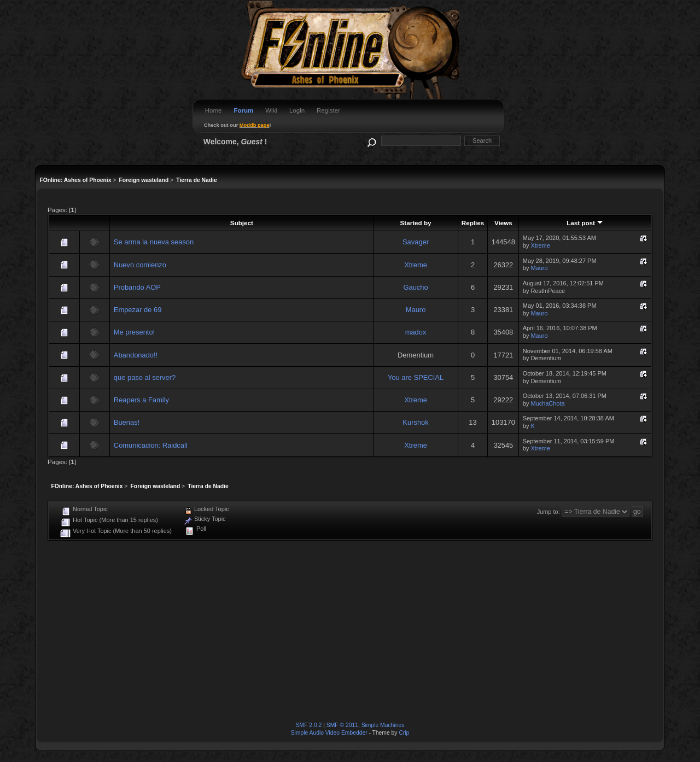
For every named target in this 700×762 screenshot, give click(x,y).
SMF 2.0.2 (309, 725)
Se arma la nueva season (154, 242)
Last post (585, 223)
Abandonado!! (136, 355)
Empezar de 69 (138, 310)
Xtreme (540, 245)
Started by (416, 223)
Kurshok (415, 422)
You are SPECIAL (416, 377)
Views (503, 223)
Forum (243, 110)
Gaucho (415, 287)
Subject (242, 223)
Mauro (539, 268)
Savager (416, 242)
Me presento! (134, 332)
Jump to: (549, 512)
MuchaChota (547, 403)
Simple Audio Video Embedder (329, 733)
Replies (473, 223)
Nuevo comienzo (140, 265)
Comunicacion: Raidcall (151, 445)
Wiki (271, 110)
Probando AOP (137, 287)
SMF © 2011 (342, 725)
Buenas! (127, 422)
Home (214, 110)
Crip (404, 733)
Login (297, 110)
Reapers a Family (141, 400)
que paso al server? (145, 377)
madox (416, 332)
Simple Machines (383, 725)
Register (328, 110)
